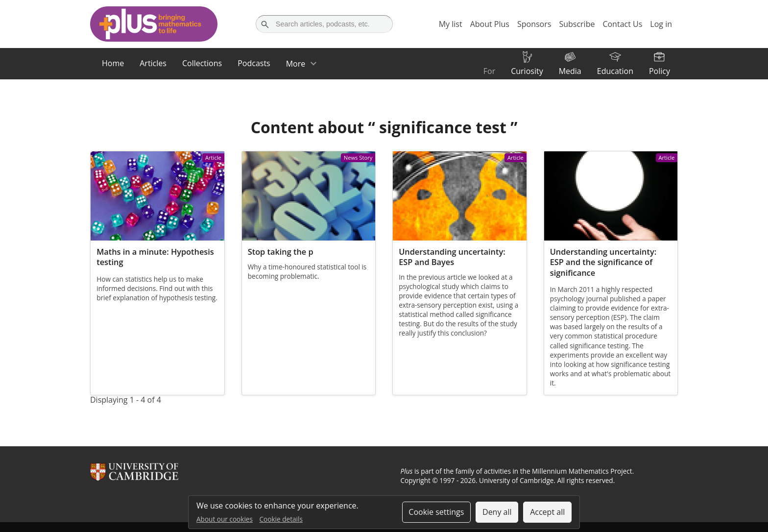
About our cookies (225, 519)
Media (570, 71)
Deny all (497, 512)
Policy (660, 71)
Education (615, 71)
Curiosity (527, 71)
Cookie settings (436, 512)
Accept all (547, 512)
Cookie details (281, 519)
